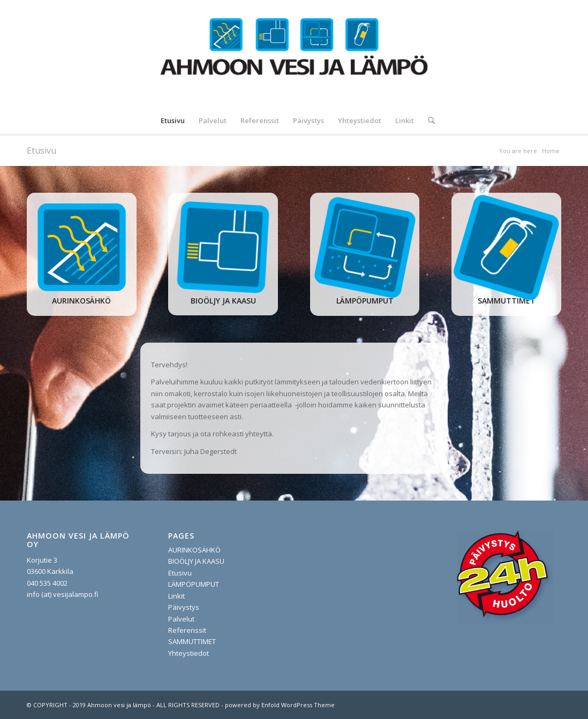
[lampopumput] (365, 247)
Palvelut (181, 619)
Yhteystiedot (189, 653)
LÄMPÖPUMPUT (194, 584)
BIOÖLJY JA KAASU (196, 561)
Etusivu (42, 150)
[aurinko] (81, 247)
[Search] (428, 120)
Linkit (176, 596)
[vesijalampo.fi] (294, 54)
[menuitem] (173, 120)
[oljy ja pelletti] (223, 247)
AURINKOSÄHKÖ (194, 550)
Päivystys (184, 607)
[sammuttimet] (506, 247)
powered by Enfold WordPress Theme (280, 705)
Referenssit (187, 630)
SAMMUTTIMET (192, 641)
